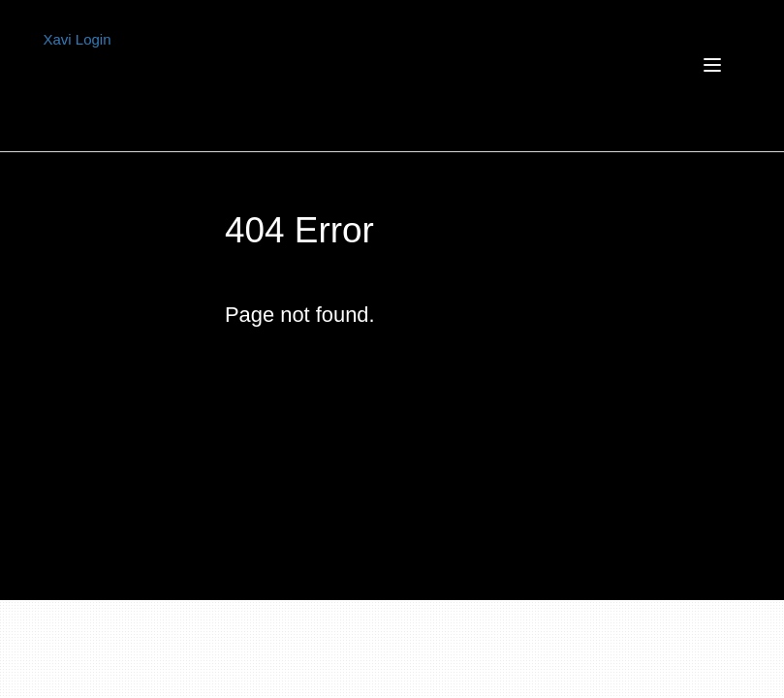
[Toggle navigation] (514, 77)
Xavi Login (78, 39)
